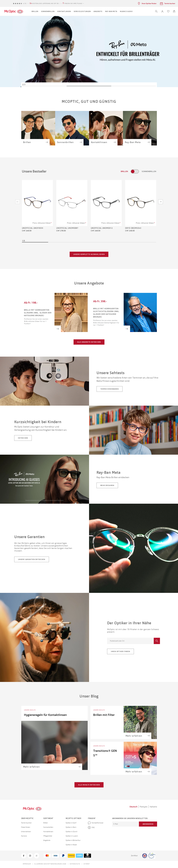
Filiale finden (26, 827)
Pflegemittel (48, 836)
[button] (162, 11)
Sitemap (87, 864)
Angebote (47, 840)
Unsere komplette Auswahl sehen (89, 254)
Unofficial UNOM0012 (102, 228)
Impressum (27, 864)
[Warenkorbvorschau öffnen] (174, 11)
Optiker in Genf (71, 823)
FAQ (91, 827)
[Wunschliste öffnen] (168, 11)
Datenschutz (75, 864)
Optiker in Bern (71, 827)
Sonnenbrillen (48, 827)
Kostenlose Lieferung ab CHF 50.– (46, 3)
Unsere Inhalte (30, 710)
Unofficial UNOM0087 (67, 228)
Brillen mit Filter (104, 715)
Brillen (46, 823)
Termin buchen (26, 823)
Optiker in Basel (71, 845)
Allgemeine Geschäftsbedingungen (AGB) (50, 864)
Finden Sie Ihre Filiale (73, 3)
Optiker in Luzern (72, 836)
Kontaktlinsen (48, 832)
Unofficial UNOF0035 (33, 228)
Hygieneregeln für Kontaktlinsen (45, 715)
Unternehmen (26, 832)
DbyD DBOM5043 (133, 228)
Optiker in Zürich (71, 832)
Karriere (24, 836)
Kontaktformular (96, 823)
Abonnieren (148, 824)
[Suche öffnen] (156, 11)
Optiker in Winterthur (73, 840)
